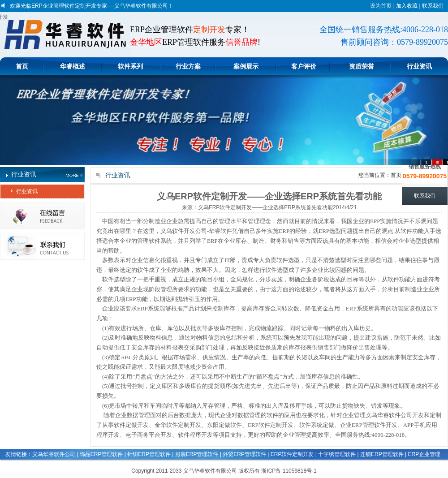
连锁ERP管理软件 (382, 454)
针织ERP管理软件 (149, 454)
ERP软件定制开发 (292, 454)
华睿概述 (73, 66)
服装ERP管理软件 (197, 454)
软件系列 (130, 66)
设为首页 (381, 6)
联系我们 (433, 6)
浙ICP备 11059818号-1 (289, 471)
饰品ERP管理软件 (101, 454)
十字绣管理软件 (337, 454)
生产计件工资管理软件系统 (359, 465)
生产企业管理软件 (100, 465)
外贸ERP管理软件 (244, 454)
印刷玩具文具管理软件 (47, 465)
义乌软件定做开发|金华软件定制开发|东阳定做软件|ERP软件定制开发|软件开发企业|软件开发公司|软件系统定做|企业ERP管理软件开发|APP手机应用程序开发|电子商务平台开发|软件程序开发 (4, 17)
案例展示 (246, 66)
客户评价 (304, 66)
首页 (22, 66)
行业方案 (188, 66)
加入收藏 (407, 6)
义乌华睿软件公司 (54, 454)
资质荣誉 (362, 66)
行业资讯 (419, 66)
